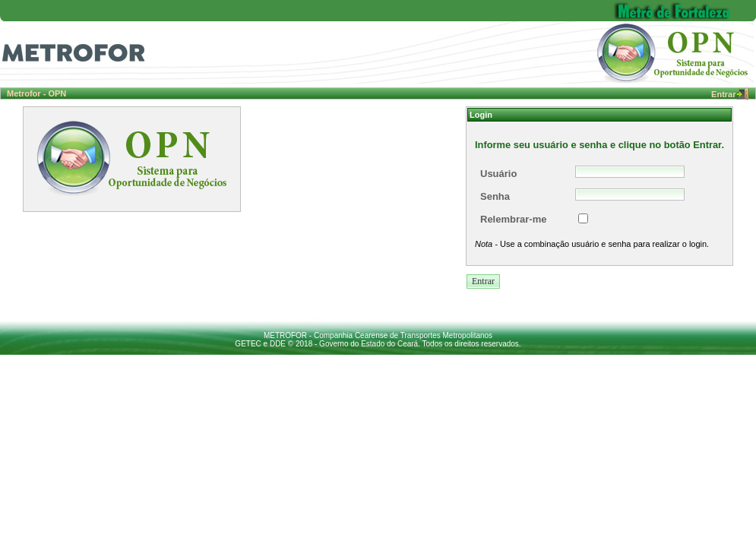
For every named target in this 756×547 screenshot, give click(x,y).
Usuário (498, 174)
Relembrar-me (513, 219)
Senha (495, 196)
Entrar (729, 94)
